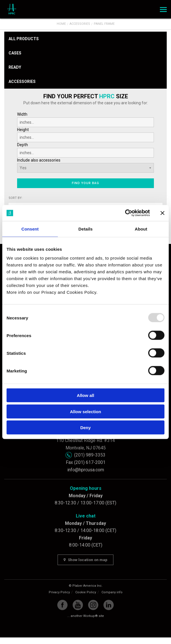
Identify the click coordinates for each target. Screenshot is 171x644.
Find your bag (85, 183)
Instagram (93, 605)
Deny (86, 428)
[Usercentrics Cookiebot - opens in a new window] (125, 213)
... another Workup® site (86, 616)
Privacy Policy (59, 592)
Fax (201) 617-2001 (86, 462)
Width (85, 120)
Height (85, 135)
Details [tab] (85, 229)
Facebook (62, 605)
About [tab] (141, 229)
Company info (112, 592)
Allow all (86, 395)
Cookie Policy (86, 592)
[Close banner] (162, 213)
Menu (162, 8)
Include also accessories (39, 160)
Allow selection (85, 411)
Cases (15, 53)
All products (24, 39)
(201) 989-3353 (90, 455)
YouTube (78, 605)
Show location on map (85, 560)
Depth (85, 150)
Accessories (22, 81)
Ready (15, 67)
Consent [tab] (30, 229)
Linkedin (109, 605)
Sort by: (16, 198)
